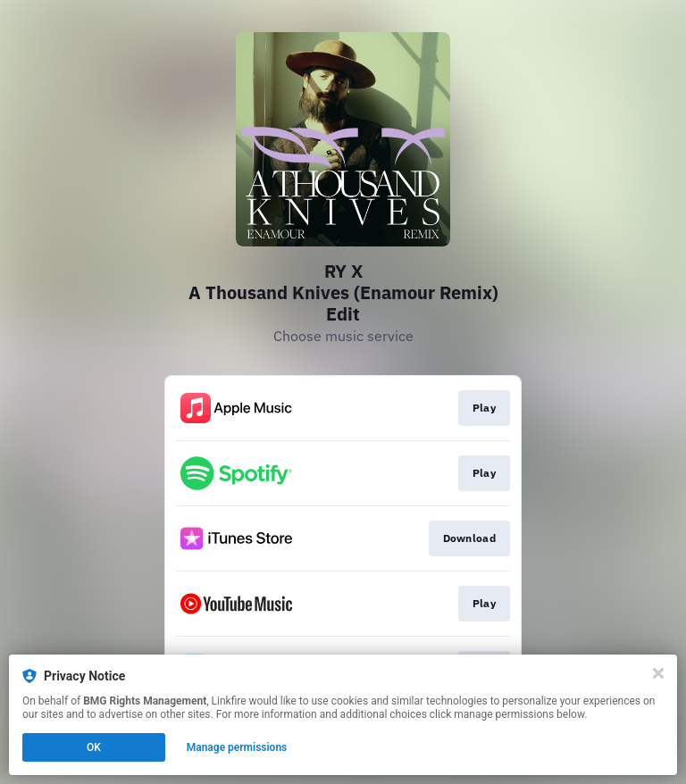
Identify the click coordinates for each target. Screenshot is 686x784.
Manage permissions (237, 747)
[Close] (658, 673)
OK (94, 747)
